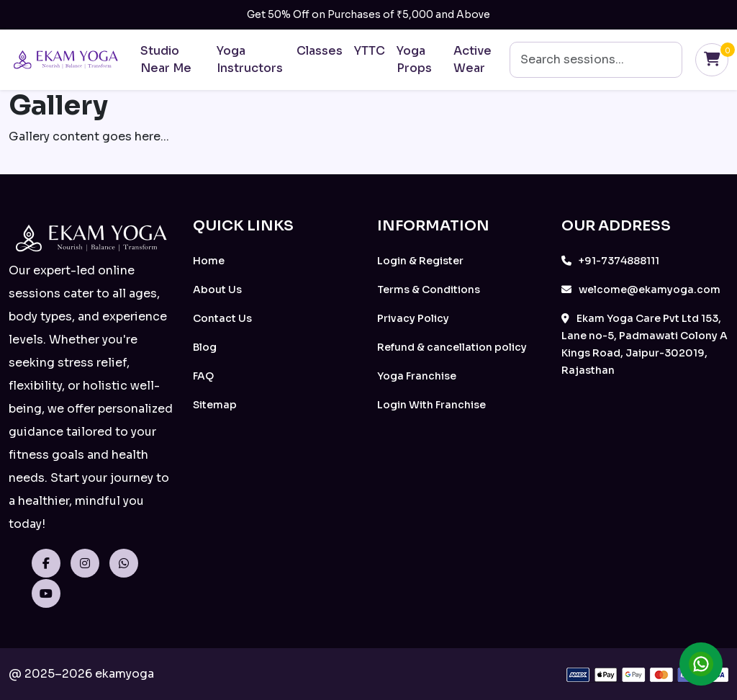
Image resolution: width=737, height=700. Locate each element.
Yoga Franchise (417, 376)
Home (209, 261)
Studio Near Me (166, 59)
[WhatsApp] (127, 564)
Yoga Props (414, 59)
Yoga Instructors (250, 59)
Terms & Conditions (429, 290)
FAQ (203, 376)
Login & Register (420, 261)
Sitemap (215, 405)
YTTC (370, 51)
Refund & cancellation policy (452, 347)
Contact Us (222, 318)
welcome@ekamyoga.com (641, 290)
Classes (320, 51)
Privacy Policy (413, 318)
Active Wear (473, 59)
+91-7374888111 (610, 261)
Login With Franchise (431, 405)
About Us (217, 290)
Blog (205, 347)
